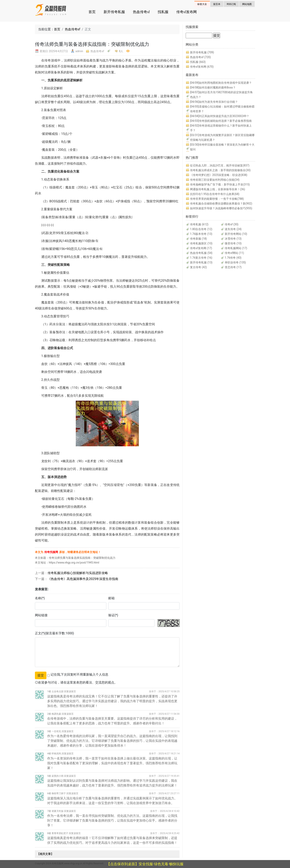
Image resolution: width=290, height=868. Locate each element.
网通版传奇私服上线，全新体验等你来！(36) (217, 189)
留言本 (217, 4)
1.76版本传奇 (201, 234)
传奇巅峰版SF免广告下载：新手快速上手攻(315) (220, 184)
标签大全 (202, 4)
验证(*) (113, 615)
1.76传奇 (233, 258)
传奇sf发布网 (187, 12)
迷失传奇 (233, 229)
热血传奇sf (141, 12)
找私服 (163, 12)
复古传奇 (198, 267)
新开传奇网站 (236, 234)
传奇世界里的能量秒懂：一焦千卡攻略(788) (217, 199)
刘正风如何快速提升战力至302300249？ (220, 116)
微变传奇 (233, 243)
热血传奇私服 (201, 253)
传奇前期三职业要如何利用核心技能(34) (215, 180)
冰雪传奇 (233, 239)
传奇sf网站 (234, 253)
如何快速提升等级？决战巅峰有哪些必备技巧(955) (221, 208)
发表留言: (42, 589)
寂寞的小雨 (58, 776)
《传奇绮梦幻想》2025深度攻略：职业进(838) (219, 175)
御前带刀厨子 (59, 793)
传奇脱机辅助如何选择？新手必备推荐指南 (221, 121)
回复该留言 (70, 691)
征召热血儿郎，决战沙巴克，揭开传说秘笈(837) (220, 165)
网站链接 (41, 615)
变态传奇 (233, 267)
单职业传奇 (235, 262)
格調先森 (56, 714)
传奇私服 (199, 224)
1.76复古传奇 (201, 258)
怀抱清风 (56, 754)
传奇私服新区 (201, 243)
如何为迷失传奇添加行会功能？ (214, 102)
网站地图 (247, 4)
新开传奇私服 (114, 12)
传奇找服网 (51, 552)
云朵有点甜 (58, 691)
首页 (92, 12)
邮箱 (111, 598)
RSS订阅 (231, 4)
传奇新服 (198, 239)
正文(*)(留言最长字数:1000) (54, 633)
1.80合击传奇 (201, 229)
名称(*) (40, 598)
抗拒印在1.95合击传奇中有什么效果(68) (215, 194)
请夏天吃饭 (58, 811)
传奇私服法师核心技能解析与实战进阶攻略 (78, 573)
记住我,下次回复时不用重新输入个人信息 (79, 675)
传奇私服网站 (236, 248)
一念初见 (56, 731)
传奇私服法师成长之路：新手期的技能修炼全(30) (220, 170)
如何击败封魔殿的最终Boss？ (213, 87)
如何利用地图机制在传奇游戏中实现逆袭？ (221, 83)
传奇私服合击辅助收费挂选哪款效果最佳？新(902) (221, 204)
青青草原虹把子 (60, 833)
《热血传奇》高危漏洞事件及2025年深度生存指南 (83, 579)
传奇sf (232, 224)
